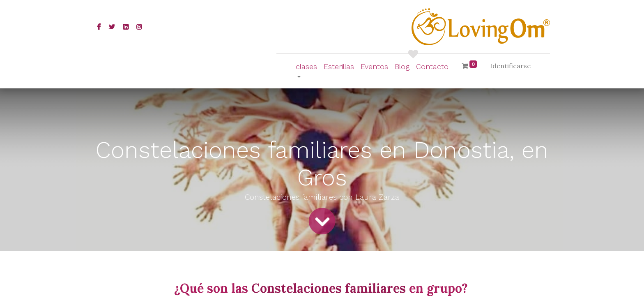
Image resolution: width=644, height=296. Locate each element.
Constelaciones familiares (330, 288)
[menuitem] (339, 66)
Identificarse (510, 66)
